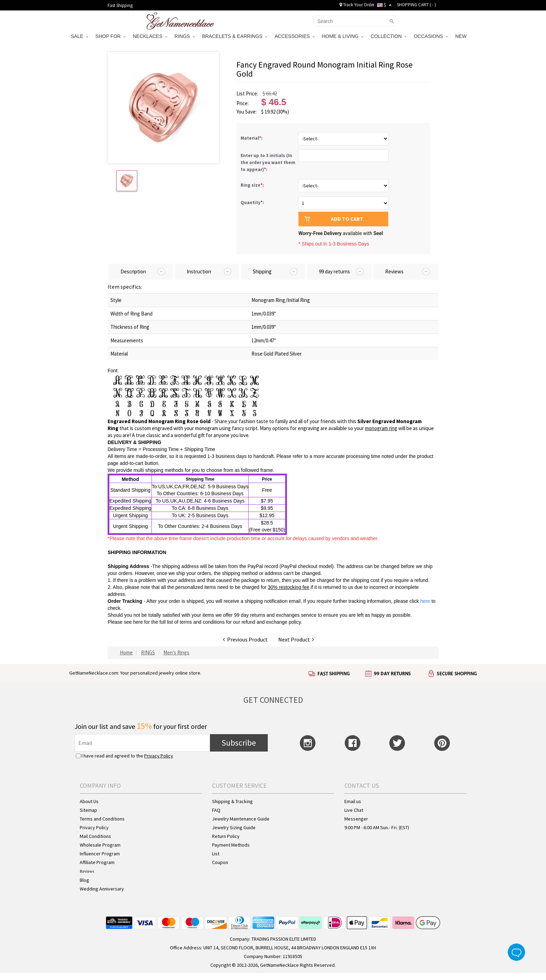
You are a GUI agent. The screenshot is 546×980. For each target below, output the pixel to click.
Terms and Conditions (102, 819)
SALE (79, 36)
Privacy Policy (159, 756)
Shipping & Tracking (232, 801)
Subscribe (239, 743)
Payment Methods (231, 845)
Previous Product (245, 639)
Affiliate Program (97, 862)
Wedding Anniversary (102, 889)
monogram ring (381, 428)
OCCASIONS (431, 36)
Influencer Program (100, 854)
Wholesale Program (100, 845)
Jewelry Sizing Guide (234, 827)
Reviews (87, 871)
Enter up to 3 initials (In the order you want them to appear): (268, 162)
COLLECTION (388, 36)
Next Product (296, 639)
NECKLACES (150, 36)
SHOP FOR (111, 36)
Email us (353, 801)
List (216, 854)
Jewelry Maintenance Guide (241, 819)
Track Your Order (357, 5)
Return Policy (226, 836)
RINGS (185, 36)
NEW (462, 36)
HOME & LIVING (342, 36)
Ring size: (253, 185)
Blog (84, 880)
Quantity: (252, 203)
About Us (89, 801)
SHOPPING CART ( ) (416, 5)
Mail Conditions (95, 836)
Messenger (356, 819)
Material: (252, 138)
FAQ (216, 810)
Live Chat (354, 810)
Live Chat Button (516, 952)
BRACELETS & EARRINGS (235, 36)
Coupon (220, 862)
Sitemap (88, 810)
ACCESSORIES (294, 36)
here (138, 622)
